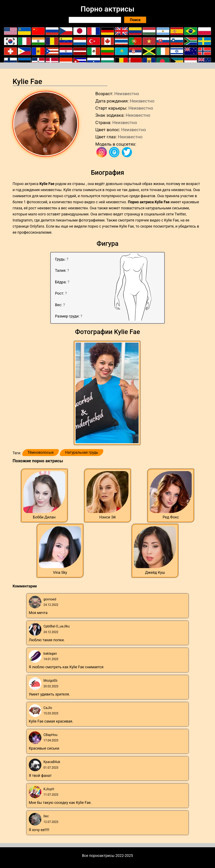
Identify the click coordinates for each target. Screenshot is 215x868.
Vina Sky (60, 573)
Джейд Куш (155, 573)
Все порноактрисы (98, 856)
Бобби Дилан (44, 517)
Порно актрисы (107, 9)
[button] (108, 393)
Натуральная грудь (82, 452)
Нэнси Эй (107, 517)
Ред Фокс (171, 517)
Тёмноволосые (41, 452)
